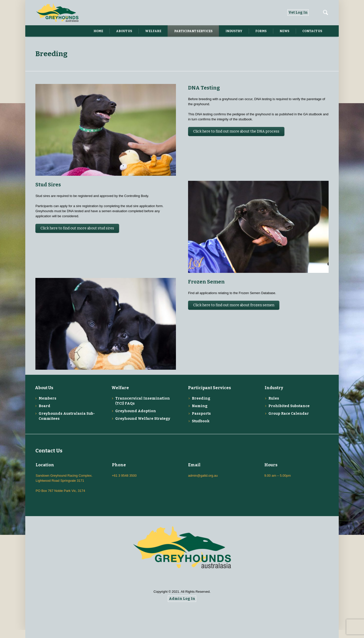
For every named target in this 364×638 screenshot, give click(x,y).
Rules (274, 406)
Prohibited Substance (289, 414)
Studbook (201, 429)
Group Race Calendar (289, 422)
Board (44, 414)
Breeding (201, 406)
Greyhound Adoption (136, 419)
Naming (200, 414)
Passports (201, 422)
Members (48, 406)
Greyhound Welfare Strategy (143, 427)
